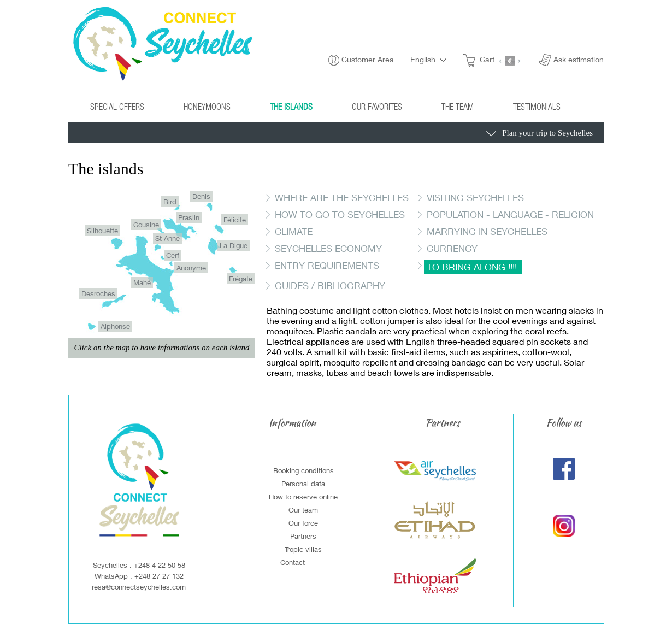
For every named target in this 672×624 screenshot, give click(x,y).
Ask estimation (579, 59)
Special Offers (117, 106)
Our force (303, 523)
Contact (293, 562)
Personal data (303, 484)
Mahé (142, 282)
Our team (303, 510)
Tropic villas (303, 549)
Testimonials (537, 106)
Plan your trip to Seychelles (539, 134)
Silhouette (102, 231)
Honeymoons (207, 106)
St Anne (167, 238)
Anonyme (191, 268)
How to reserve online (303, 497)
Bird (170, 202)
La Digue (234, 245)
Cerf (173, 255)
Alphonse (115, 326)
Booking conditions (303, 470)
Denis (201, 196)
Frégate (241, 279)
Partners (303, 536)
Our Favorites (377, 106)
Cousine (146, 225)
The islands (291, 106)
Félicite (235, 220)
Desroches (98, 293)
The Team (458, 106)
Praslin (189, 217)
